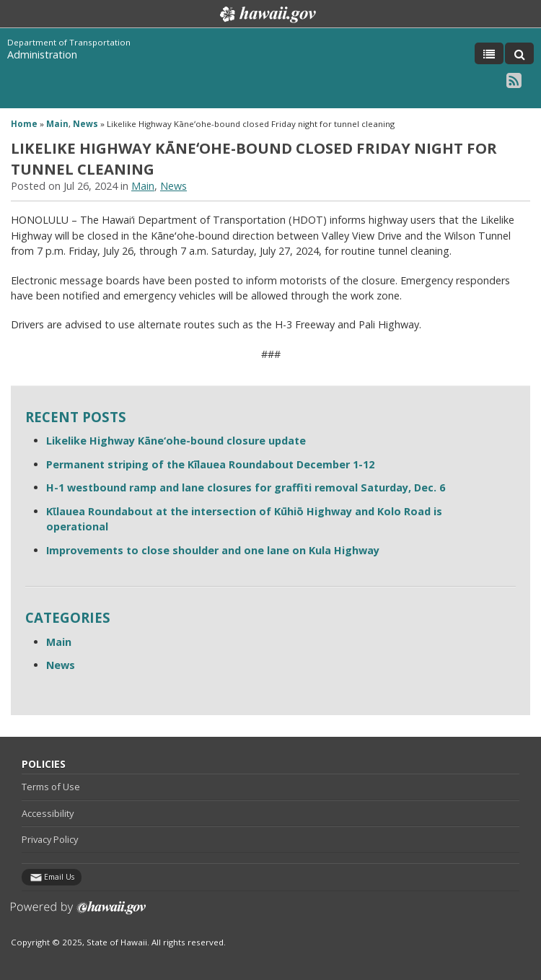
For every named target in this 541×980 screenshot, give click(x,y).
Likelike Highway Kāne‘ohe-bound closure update (176, 441)
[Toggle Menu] (489, 53)
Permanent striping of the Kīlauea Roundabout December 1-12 (210, 464)
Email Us (59, 877)
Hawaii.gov (267, 14)
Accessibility (48, 813)
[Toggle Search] (519, 53)
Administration (42, 54)
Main (57, 124)
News (85, 124)
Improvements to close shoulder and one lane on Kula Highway (213, 550)
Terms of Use (51, 787)
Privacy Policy (50, 839)
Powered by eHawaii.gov (78, 913)
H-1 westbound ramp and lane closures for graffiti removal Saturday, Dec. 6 (246, 487)
